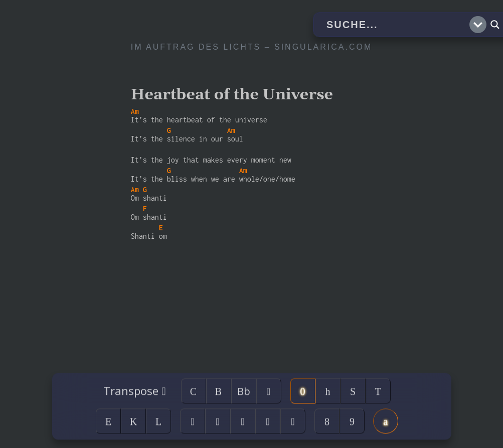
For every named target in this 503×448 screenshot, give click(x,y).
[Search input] (397, 25)
